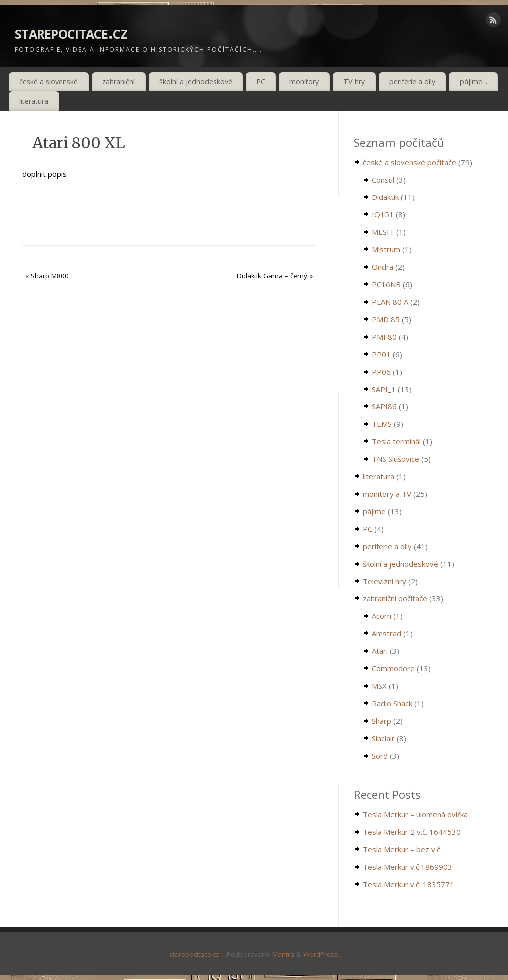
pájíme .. (473, 82)
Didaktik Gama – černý (275, 276)
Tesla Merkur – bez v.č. (402, 849)
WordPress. (321, 954)
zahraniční (119, 82)
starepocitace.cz (71, 32)
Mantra (283, 954)
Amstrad (386, 633)
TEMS (382, 424)
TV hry (354, 82)
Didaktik (385, 197)
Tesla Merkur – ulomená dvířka (415, 814)
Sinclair (383, 738)
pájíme (374, 511)
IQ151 (383, 214)
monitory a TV (387, 494)
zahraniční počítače (395, 598)
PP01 (381, 354)
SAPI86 (384, 406)
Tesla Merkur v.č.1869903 (407, 867)
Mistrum (386, 249)
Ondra (382, 267)
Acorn (381, 616)
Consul (383, 180)
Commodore (393, 668)
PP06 (381, 372)
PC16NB (386, 284)
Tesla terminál (396, 441)
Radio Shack (392, 703)
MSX (379, 686)
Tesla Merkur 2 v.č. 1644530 (412, 832)
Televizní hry (384, 581)
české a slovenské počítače (409, 162)
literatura (34, 101)
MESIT (383, 232)
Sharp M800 (47, 276)
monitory (304, 82)
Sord (380, 756)
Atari (380, 651)
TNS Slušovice (395, 459)
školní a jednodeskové (196, 82)
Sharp (381, 721)
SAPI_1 (384, 389)
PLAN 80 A (390, 302)
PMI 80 (384, 337)
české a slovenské (49, 82)
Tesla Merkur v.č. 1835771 (408, 884)
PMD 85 (386, 319)
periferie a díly (412, 82)
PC (261, 82)
